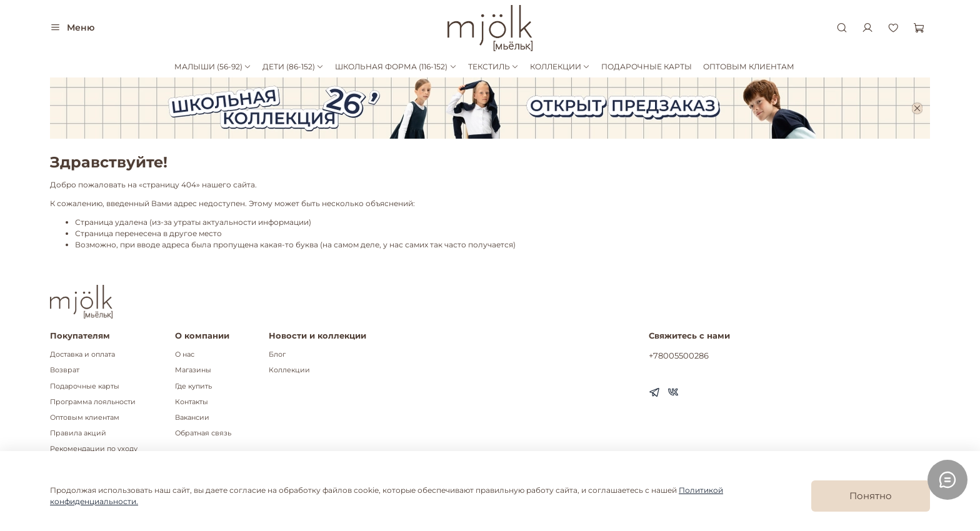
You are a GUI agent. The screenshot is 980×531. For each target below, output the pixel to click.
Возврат (65, 370)
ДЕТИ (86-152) (293, 67)
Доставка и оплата (82, 355)
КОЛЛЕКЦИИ (560, 67)
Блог (277, 355)
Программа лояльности (93, 402)
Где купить (193, 386)
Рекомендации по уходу (94, 449)
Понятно (871, 496)
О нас (185, 355)
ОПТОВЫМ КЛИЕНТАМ (749, 67)
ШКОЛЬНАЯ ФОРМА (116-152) (396, 67)
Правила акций (78, 433)
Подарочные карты (85, 386)
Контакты (192, 402)
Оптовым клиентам (85, 418)
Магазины (193, 370)
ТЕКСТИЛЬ (493, 67)
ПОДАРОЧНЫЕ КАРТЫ (647, 67)
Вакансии (192, 418)
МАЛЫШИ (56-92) (213, 67)
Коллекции (289, 370)
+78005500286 (679, 355)
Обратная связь (203, 433)
